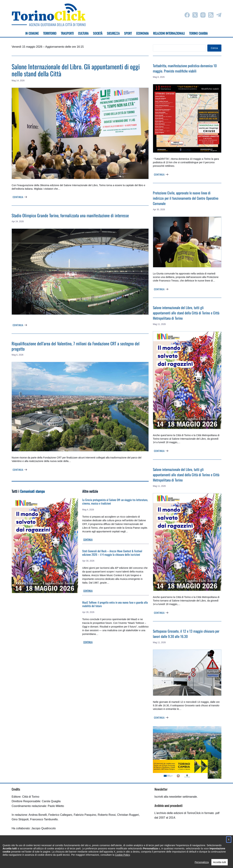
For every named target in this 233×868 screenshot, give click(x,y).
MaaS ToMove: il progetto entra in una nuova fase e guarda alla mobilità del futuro (115, 604)
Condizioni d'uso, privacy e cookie (103, 862)
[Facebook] (187, 15)
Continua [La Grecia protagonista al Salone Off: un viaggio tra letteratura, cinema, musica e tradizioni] (88, 539)
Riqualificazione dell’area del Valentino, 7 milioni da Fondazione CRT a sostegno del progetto (76, 346)
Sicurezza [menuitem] (113, 33)
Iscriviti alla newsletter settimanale (176, 797)
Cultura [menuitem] (83, 33)
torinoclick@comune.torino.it (29, 846)
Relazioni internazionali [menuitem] (169, 33)
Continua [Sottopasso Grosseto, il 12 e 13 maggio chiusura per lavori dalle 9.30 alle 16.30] (161, 717)
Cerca (214, 48)
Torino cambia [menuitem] (198, 33)
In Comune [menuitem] (32, 33)
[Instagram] (203, 15)
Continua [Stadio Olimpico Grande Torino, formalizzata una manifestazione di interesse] (20, 325)
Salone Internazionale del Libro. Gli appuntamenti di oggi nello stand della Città (76, 70)
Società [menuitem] (98, 33)
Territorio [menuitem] (50, 33)
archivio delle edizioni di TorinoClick (179, 813)
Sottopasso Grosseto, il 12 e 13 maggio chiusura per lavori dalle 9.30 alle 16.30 (186, 634)
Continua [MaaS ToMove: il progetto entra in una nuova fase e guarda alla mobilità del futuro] (88, 642)
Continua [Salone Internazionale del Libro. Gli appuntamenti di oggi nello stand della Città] (20, 197)
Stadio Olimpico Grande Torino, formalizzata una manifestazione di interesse (70, 215)
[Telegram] (219, 15)
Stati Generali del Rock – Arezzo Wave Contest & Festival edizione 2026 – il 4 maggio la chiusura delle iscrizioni (112, 553)
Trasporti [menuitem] (67, 33)
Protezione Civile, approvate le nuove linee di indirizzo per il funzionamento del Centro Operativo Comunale (186, 198)
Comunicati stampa (32, 491)
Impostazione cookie (137, 862)
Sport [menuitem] (128, 33)
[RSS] (211, 15)
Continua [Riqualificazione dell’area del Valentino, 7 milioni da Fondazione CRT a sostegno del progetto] (20, 470)
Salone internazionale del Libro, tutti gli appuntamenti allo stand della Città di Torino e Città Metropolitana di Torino (186, 313)
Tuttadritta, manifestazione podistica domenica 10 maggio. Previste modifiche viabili (185, 68)
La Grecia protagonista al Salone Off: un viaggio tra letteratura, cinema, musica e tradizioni (115, 502)
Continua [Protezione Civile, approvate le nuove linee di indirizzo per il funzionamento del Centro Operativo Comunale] (161, 289)
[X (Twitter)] (195, 15)
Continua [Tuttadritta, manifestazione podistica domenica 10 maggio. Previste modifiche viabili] (161, 174)
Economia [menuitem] (142, 33)
